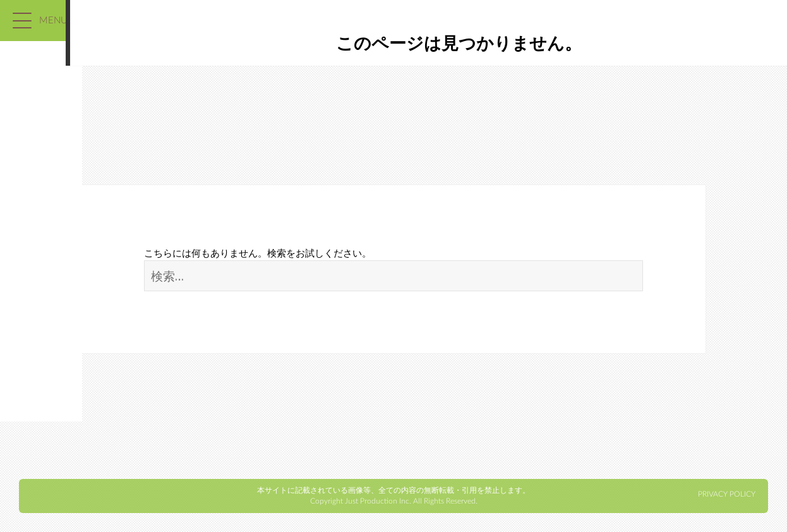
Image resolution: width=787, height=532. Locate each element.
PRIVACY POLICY (727, 494)
